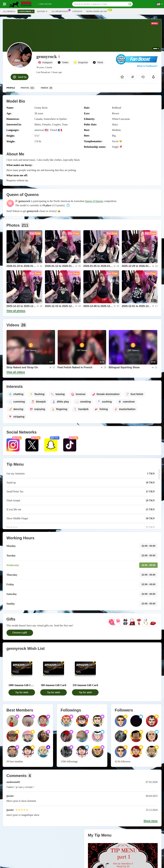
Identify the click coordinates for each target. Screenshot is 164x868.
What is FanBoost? (147, 66)
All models (9, 11)
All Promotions (61, 11)
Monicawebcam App (97, 11)
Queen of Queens (94, 201)
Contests (77, 11)
